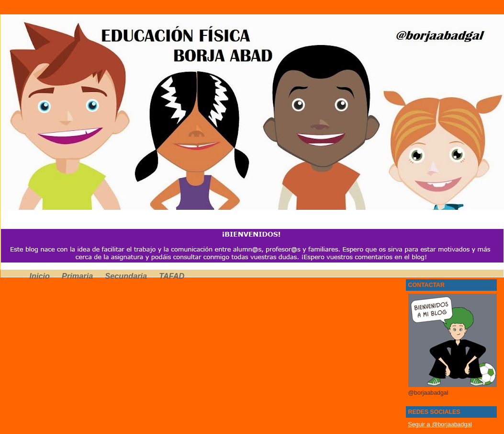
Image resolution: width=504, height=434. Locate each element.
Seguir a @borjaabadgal (440, 424)
